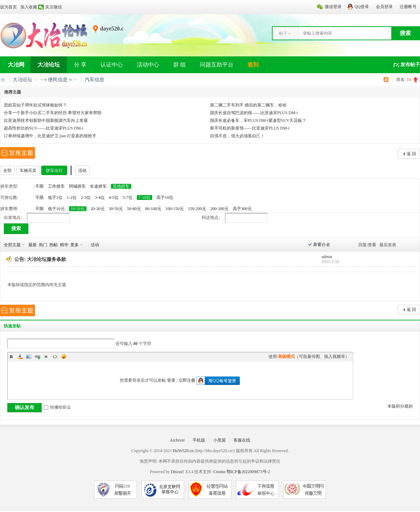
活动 (82, 171)
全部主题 (12, 245)
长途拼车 (98, 186)
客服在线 (242, 440)
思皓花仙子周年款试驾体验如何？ (35, 105)
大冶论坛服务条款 (47, 259)
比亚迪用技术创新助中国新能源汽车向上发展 (46, 120)
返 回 (411, 154)
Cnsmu (220, 472)
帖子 (283, 33)
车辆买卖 (28, 171)
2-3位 (86, 198)
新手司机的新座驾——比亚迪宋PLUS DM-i (250, 128)
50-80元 (134, 209)
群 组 (180, 65)
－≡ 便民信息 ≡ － (58, 80)
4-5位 (114, 198)
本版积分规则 (400, 406)
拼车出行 (54, 171)
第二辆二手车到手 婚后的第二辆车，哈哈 (248, 105)
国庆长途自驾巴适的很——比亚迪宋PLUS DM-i (254, 113)
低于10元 (56, 209)
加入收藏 (29, 7)
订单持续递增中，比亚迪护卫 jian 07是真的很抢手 (50, 136)
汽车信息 (94, 80)
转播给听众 (57, 407)
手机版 (199, 440)
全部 (7, 171)
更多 (75, 245)
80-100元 (153, 209)
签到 (253, 65)
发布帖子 (410, 65)
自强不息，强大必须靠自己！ (237, 136)
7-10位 (145, 198)
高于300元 (242, 209)
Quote (46, 357)
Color (20, 357)
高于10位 (165, 198)
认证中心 (112, 65)
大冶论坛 (49, 65)
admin (327, 257)
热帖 (54, 245)
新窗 (317, 244)
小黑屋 (219, 440)
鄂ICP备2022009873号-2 (248, 472)
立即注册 (187, 380)
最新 (33, 245)
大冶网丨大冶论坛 (3, 80)
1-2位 (72, 198)
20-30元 (98, 209)
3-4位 (100, 198)
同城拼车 (77, 186)
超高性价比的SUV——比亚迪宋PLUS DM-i (44, 128)
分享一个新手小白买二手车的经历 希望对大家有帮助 (53, 113)
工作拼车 (56, 186)
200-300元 (219, 209)
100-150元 (175, 209)
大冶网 (16, 65)
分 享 (80, 65)
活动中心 (148, 65)
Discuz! (177, 472)
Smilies (64, 357)
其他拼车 (121, 186)
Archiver (177, 440)
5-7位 (128, 198)
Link (37, 357)
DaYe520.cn (183, 451)
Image (29, 357)
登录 (171, 380)
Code (55, 357)
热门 (43, 245)
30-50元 (116, 209)
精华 (64, 245)
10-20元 (78, 209)
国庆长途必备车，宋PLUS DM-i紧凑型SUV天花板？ (258, 120)
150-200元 (197, 209)
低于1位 (55, 198)
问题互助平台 (217, 65)
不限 (40, 186)
